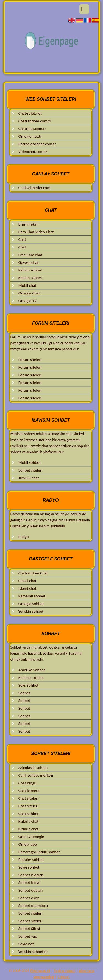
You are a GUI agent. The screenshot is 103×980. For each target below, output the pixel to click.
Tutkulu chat (29, 478)
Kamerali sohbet (32, 596)
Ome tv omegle (31, 837)
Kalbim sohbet (30, 270)
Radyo (24, 537)
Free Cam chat (30, 255)
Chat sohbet (28, 814)
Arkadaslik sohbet (33, 768)
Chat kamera (29, 791)
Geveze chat (29, 262)
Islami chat (27, 588)
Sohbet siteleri (30, 470)
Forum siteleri (30, 360)
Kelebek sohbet (31, 678)
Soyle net (26, 944)
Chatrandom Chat (33, 573)
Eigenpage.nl (40, 971)
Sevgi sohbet (29, 867)
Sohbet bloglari (31, 875)
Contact (64, 977)
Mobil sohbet (30, 462)
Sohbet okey (29, 898)
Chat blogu (27, 783)
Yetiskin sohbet (31, 611)
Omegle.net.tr (30, 136)
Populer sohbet (31, 860)
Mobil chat (27, 285)
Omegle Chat (29, 293)
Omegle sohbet (31, 604)
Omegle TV (28, 301)
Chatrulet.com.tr (32, 129)
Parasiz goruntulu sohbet (39, 852)
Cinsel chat (27, 581)
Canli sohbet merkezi (36, 775)
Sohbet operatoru (33, 906)
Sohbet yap (28, 936)
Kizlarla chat (28, 821)
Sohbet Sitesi (29, 929)
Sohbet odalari (31, 890)
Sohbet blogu (30, 883)
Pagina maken (64, 971)
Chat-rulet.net (30, 113)
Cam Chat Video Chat (36, 232)
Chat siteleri (28, 798)
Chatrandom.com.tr (35, 121)
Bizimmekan (29, 224)
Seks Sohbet (28, 685)
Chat (22, 239)
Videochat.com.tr (33, 152)
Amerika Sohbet (32, 670)
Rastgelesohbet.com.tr (37, 144)
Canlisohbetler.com (34, 188)
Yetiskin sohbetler (33, 952)
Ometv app (28, 844)
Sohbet (24, 693)
